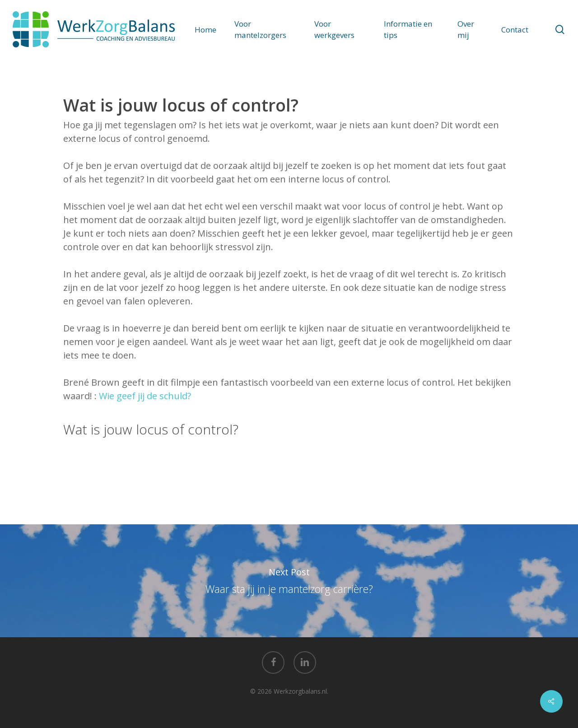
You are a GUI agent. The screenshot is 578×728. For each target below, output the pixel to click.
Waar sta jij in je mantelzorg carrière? (289, 581)
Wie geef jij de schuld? (145, 396)
